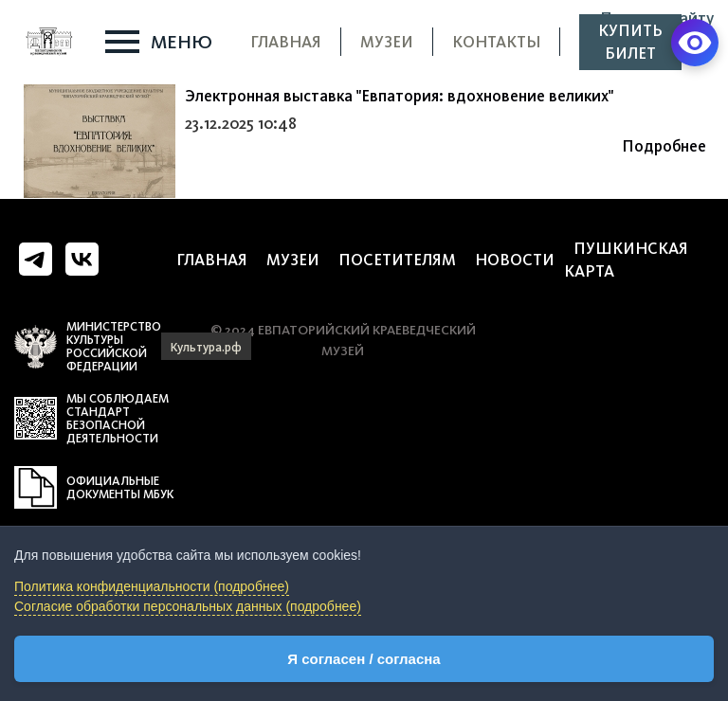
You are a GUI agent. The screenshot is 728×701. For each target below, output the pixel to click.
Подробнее (664, 146)
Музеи (387, 42)
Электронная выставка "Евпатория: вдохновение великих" (399, 96)
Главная (286, 42)
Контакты (496, 42)
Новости (515, 260)
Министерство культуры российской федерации (114, 347)
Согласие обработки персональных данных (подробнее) (188, 606)
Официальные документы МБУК (120, 488)
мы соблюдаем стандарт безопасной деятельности (118, 419)
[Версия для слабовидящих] (695, 43)
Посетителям (397, 260)
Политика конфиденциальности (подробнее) (152, 586)
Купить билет (630, 42)
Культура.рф (206, 347)
